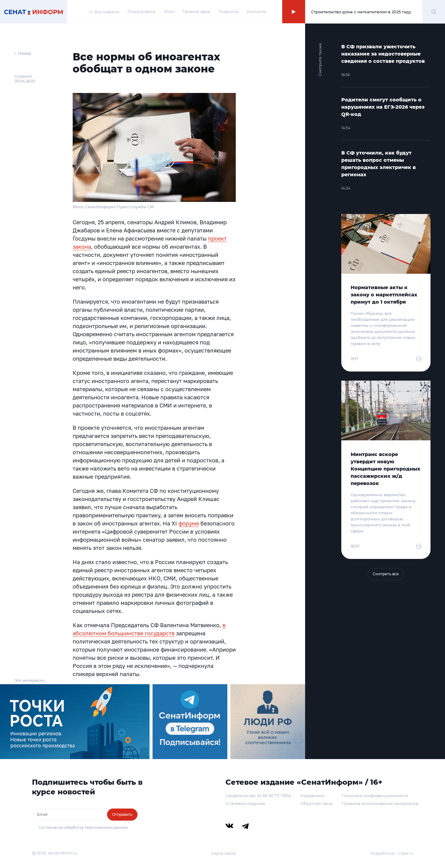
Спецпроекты (142, 11)
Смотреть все (386, 574)
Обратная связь (317, 803)
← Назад (23, 53)
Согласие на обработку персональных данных (83, 827)
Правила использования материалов (380, 803)
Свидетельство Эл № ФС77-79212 (258, 796)
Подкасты (229, 11)
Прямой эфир (196, 11)
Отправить (122, 814)
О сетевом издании (245, 803)
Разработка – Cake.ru (392, 853)
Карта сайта (224, 853)
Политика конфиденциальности (375, 796)
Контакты (257, 11)
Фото (169, 11)
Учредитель (312, 796)
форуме (189, 523)
